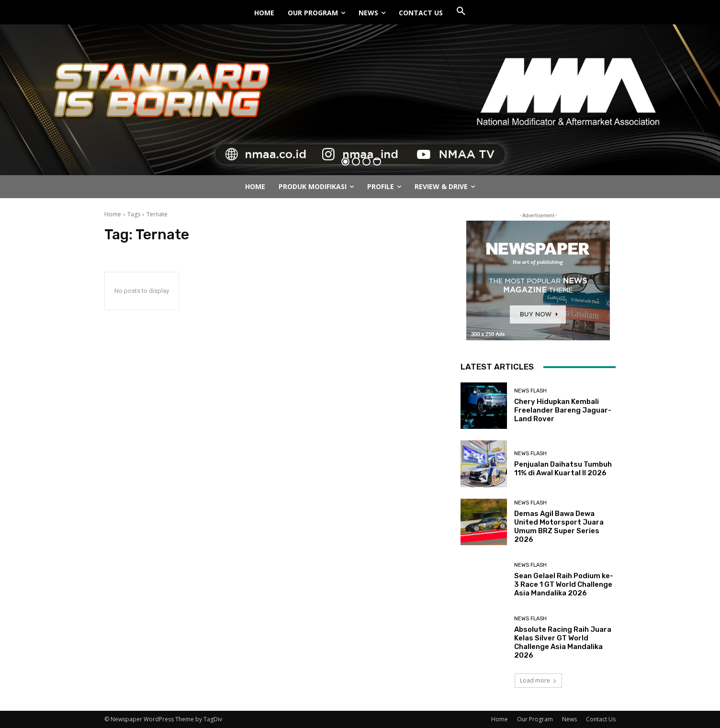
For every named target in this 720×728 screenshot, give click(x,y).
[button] (461, 11)
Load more (538, 680)
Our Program (535, 719)
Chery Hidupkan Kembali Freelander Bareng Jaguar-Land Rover (563, 410)
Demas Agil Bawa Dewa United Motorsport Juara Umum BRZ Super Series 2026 (559, 526)
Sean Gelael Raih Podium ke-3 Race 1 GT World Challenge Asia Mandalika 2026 (564, 584)
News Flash (530, 391)
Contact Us (601, 719)
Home (113, 214)
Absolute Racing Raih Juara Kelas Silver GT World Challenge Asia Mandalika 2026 (563, 642)
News (569, 719)
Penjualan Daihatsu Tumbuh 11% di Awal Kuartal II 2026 (563, 469)
